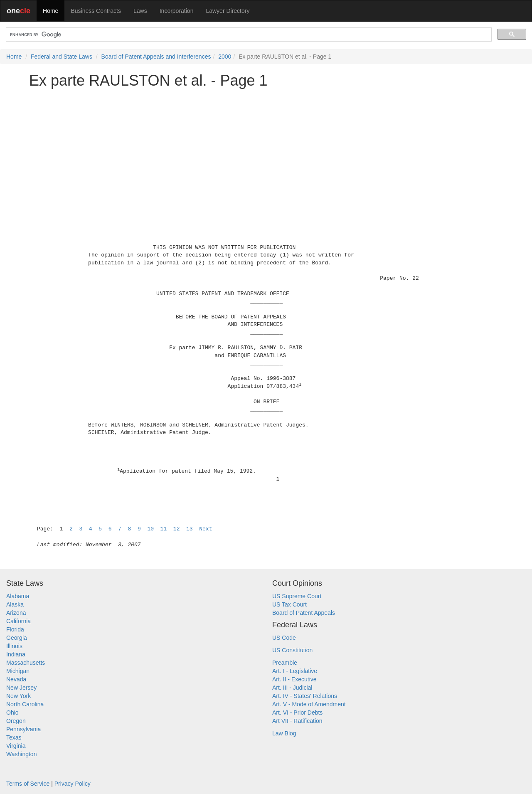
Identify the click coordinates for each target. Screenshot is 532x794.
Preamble (285, 663)
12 (177, 529)
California (18, 621)
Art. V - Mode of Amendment (309, 704)
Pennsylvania (23, 729)
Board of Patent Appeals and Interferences (156, 57)
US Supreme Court (297, 596)
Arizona (16, 613)
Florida (15, 629)
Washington (21, 754)
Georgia (17, 638)
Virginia (16, 746)
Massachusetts (26, 663)
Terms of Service (28, 784)
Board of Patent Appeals (304, 613)
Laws (140, 11)
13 (190, 529)
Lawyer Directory (228, 11)
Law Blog (284, 733)
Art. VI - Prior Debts (297, 713)
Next (206, 529)
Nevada (16, 679)
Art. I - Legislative (295, 671)
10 (150, 529)
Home (50, 11)
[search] (248, 35)
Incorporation (177, 11)
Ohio (12, 713)
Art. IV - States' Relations (305, 696)
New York (18, 696)
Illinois (14, 646)
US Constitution (292, 650)
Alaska (15, 604)
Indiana (16, 654)
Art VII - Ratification (297, 721)
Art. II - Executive (294, 679)
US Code (284, 638)
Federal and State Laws (62, 57)
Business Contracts (96, 11)
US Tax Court (289, 604)
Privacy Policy (73, 784)
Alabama (18, 596)
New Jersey (21, 688)
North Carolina (25, 704)
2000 (225, 57)
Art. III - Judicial (292, 688)
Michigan (18, 671)
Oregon (16, 721)
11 (164, 529)
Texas (14, 737)
